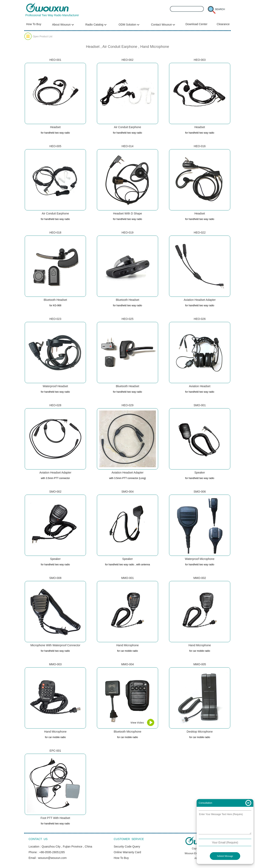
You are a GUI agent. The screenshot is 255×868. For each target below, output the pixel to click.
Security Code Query (127, 847)
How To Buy (34, 24)
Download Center (196, 24)
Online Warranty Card (127, 852)
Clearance (223, 24)
